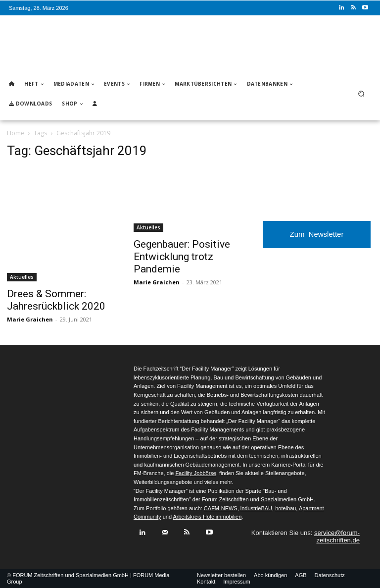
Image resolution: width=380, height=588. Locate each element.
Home (16, 133)
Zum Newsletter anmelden (317, 239)
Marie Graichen (30, 319)
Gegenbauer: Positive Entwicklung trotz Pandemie (182, 257)
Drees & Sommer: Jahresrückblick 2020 (56, 300)
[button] (361, 94)
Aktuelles (22, 277)
